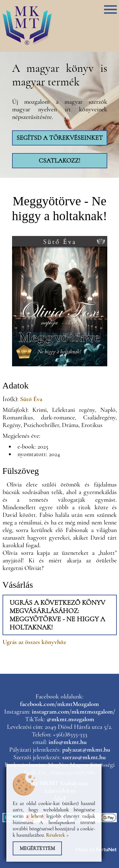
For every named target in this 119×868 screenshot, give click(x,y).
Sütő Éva (31, 399)
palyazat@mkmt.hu (86, 750)
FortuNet (106, 849)
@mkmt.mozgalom (70, 719)
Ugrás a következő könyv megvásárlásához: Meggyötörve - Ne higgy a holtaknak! (57, 615)
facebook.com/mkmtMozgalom (60, 704)
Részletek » (57, 835)
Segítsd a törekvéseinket (60, 138)
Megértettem (37, 848)
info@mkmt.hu (68, 742)
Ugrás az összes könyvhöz (34, 642)
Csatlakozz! (60, 161)
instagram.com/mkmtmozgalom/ (73, 712)
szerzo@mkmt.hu (84, 757)
